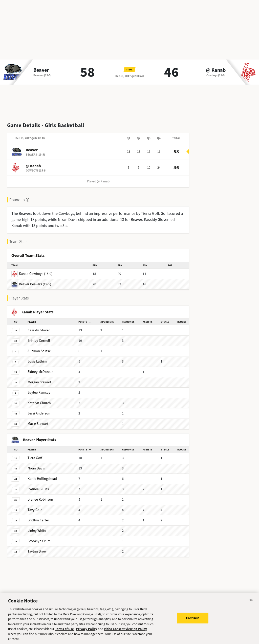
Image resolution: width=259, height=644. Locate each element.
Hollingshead (42, 479)
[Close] (251, 605)
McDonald (41, 372)
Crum (39, 541)
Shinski (39, 351)
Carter (38, 520)
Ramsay (39, 393)
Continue (193, 622)
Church (39, 403)
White (37, 531)
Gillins (38, 489)
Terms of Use (64, 633)
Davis (36, 468)
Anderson (39, 413)
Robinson (40, 499)
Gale (35, 510)
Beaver (41, 70)
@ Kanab (216, 70)
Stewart (39, 382)
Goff (35, 458)
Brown (38, 551)
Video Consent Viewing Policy (125, 633)
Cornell (39, 341)
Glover (39, 330)
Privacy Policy (87, 633)
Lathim (37, 361)
